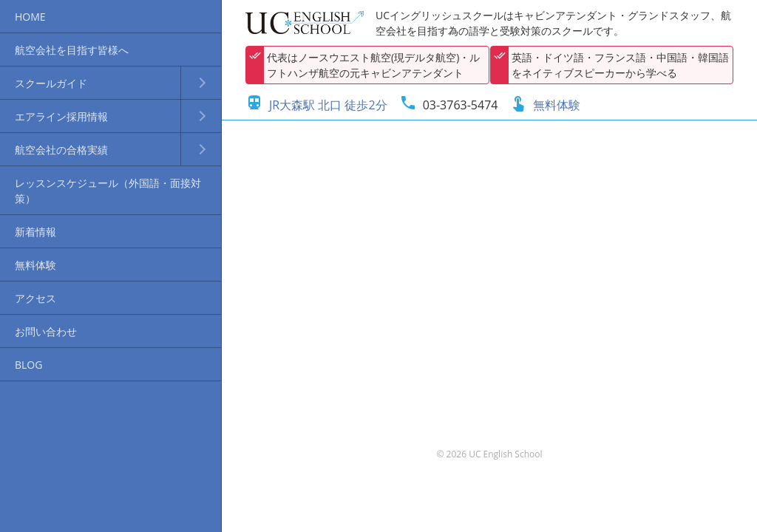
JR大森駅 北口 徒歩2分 (316, 105)
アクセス (35, 298)
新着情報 (35, 232)
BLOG (28, 365)
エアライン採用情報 (61, 116)
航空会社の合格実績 (61, 150)
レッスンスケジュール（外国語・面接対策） (108, 191)
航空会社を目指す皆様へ (72, 50)
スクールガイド (51, 83)
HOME (30, 17)
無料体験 (35, 265)
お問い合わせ (46, 331)
